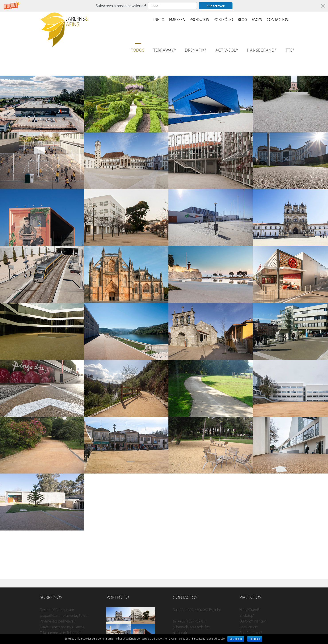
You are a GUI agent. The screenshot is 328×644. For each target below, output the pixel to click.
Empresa (177, 20)
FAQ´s (257, 20)
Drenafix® (196, 51)
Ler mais (255, 639)
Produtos (199, 20)
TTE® (290, 51)
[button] (164, 6)
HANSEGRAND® (262, 51)
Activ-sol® (227, 51)
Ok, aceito (236, 639)
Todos (138, 51)
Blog (242, 20)
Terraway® (165, 51)
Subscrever (216, 6)
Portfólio (223, 20)
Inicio (159, 20)
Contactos (277, 20)
